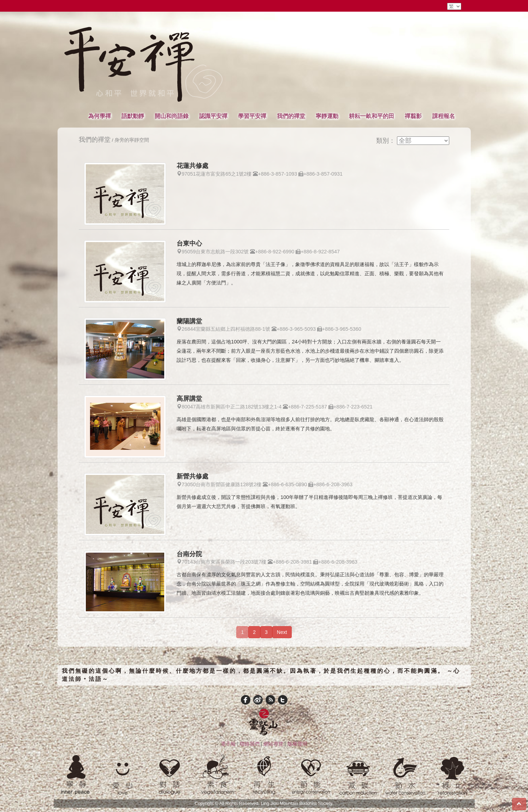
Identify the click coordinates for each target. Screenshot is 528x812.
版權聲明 (297, 744)
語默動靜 (133, 116)
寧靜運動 (327, 116)
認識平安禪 (213, 116)
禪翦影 (413, 116)
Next (282, 632)
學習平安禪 (252, 116)
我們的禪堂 (291, 116)
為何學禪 (100, 116)
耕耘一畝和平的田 (372, 116)
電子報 (228, 744)
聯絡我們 (250, 744)
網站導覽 (273, 744)
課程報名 (444, 116)
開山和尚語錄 (172, 116)
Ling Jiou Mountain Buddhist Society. (297, 804)
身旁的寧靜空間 (132, 140)
